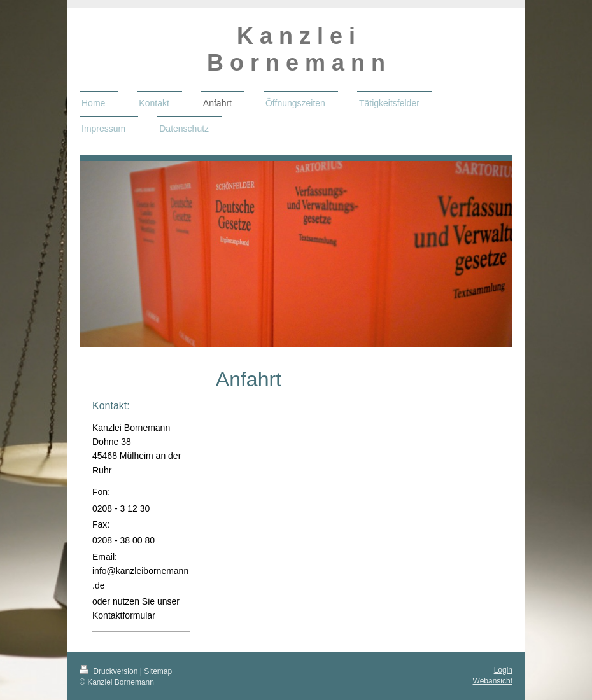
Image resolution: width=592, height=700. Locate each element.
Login (503, 670)
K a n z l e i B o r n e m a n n (296, 49)
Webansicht (493, 681)
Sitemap (158, 671)
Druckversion (110, 671)
